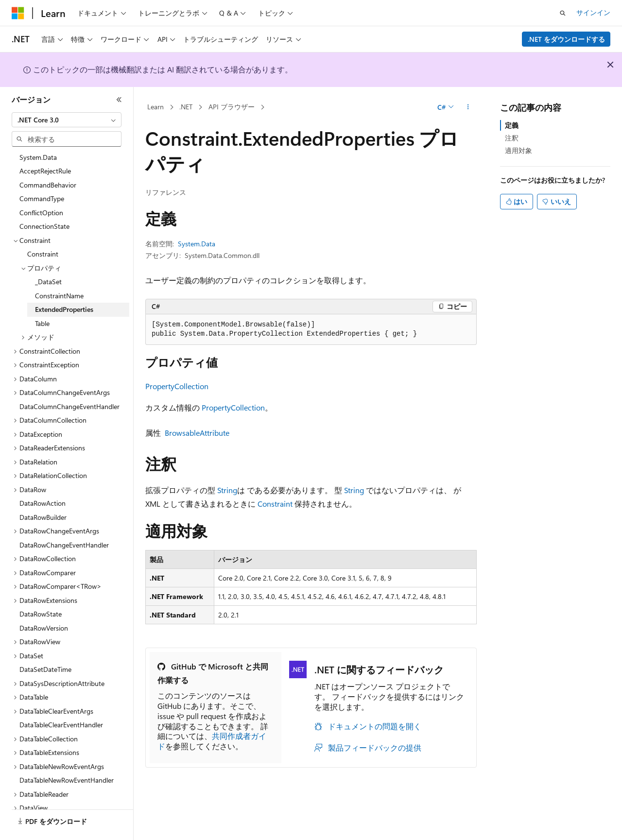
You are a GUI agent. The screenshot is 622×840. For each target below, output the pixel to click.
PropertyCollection (177, 386)
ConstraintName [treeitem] (59, 296)
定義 (512, 125)
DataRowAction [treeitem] (43, 503)
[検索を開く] (563, 13)
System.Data (197, 244)
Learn (155, 107)
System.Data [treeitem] (38, 157)
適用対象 (518, 150)
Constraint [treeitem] (43, 254)
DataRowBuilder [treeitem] (43, 517)
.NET (186, 107)
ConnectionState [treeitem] (44, 226)
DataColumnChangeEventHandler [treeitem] (69, 406)
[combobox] (67, 120)
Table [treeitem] (42, 323)
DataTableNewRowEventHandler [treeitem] (67, 780)
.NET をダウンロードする (566, 39)
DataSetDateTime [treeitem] (45, 669)
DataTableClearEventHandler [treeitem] (61, 725)
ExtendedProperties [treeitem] (64, 309)
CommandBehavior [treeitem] (48, 185)
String (227, 490)
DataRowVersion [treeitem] (44, 628)
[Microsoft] (18, 13)
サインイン (593, 12)
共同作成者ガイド (212, 741)
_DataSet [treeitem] (48, 282)
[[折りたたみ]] (119, 100)
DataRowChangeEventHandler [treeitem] (64, 545)
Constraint (275, 504)
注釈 (512, 138)
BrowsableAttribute (197, 433)
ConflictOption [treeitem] (41, 213)
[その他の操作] (468, 107)
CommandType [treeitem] (42, 198)
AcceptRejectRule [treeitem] (45, 171)
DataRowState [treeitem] (41, 614)
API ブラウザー (232, 107)
